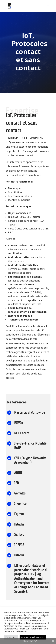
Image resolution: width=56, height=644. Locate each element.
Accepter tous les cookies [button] (33, 637)
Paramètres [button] (11, 637)
